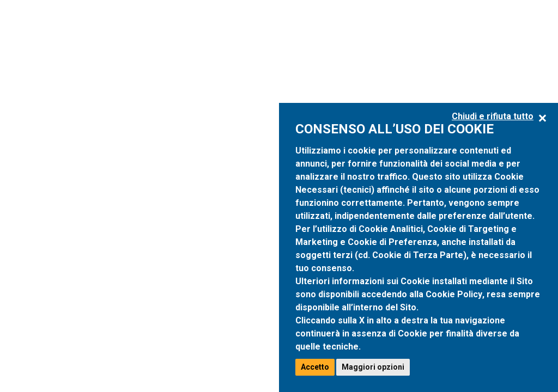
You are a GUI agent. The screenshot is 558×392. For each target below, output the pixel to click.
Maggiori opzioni (373, 367)
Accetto (315, 367)
